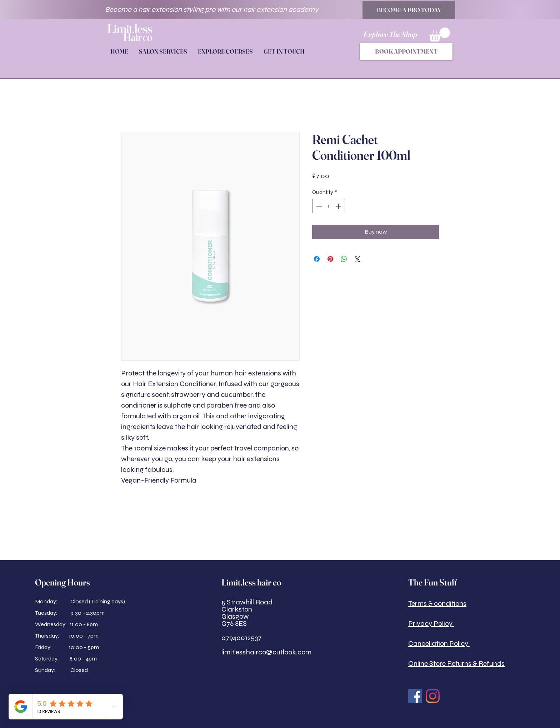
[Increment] (339, 206)
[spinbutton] (329, 206)
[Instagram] (433, 696)
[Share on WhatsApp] (344, 259)
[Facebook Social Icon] (415, 696)
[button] (439, 34)
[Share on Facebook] (317, 259)
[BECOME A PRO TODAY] (409, 10)
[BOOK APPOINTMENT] (406, 51)
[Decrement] (318, 206)
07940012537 (241, 638)
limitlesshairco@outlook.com (266, 652)
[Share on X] (357, 259)
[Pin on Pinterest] (330, 259)
